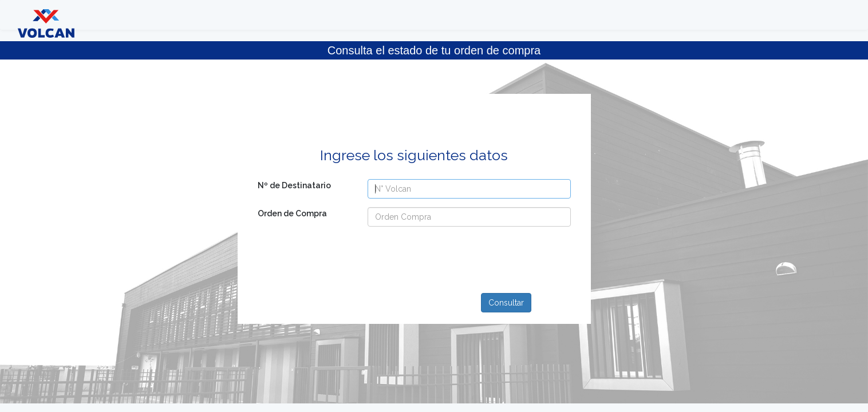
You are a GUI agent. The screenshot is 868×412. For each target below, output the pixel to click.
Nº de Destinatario (294, 185)
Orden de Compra (292, 213)
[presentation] (445, 257)
